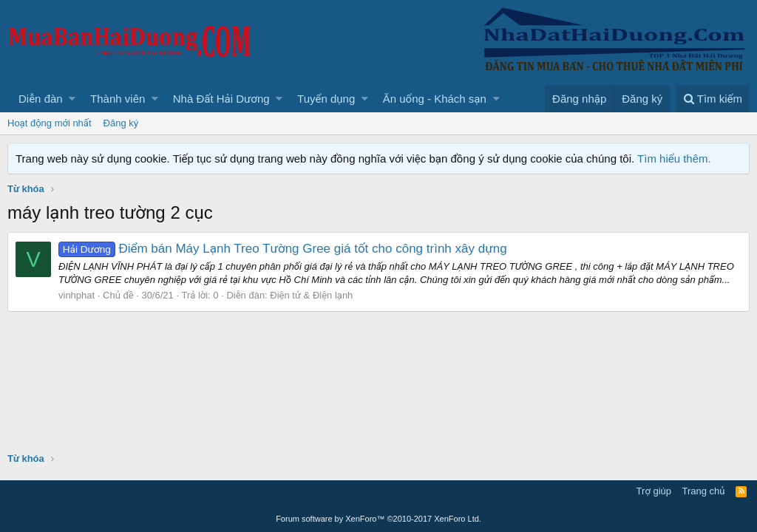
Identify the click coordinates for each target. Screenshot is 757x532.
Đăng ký (121, 123)
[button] (72, 99)
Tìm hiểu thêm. (674, 158)
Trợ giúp (654, 491)
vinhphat (77, 295)
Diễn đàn (41, 99)
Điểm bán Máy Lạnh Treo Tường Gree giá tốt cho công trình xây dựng (283, 249)
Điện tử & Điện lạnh (311, 295)
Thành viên (118, 99)
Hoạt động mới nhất (50, 123)
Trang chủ (704, 491)
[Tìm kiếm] (713, 99)
